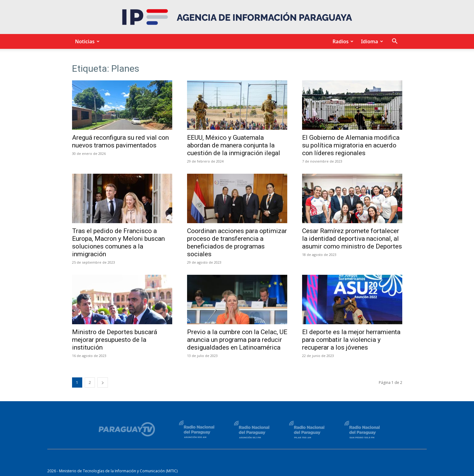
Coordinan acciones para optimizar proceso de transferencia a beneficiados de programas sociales (237, 242)
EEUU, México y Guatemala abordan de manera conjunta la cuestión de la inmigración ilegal (234, 145)
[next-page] (103, 382)
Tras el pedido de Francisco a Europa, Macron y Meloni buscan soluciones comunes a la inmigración (118, 242)
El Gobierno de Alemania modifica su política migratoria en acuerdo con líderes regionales (351, 145)
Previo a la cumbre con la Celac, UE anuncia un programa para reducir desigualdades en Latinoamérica (237, 340)
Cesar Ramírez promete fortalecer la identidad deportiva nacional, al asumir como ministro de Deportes (352, 239)
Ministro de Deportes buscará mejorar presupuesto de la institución (115, 340)
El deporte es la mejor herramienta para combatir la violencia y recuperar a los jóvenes (351, 340)
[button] (395, 42)
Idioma (371, 41)
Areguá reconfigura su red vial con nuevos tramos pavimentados (120, 141)
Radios (342, 41)
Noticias (86, 41)
